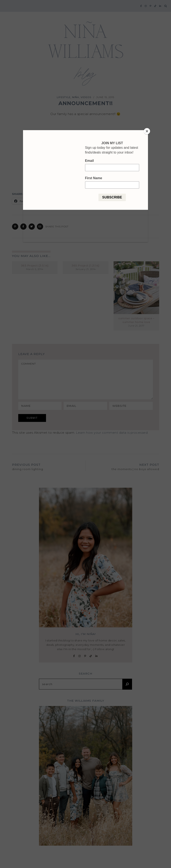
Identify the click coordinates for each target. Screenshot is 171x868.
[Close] (147, 131)
